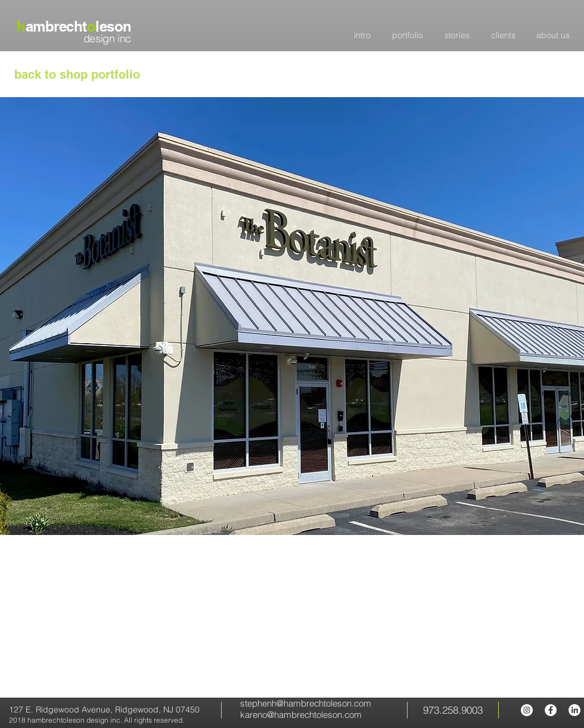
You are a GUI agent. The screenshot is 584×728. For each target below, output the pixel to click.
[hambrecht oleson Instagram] (527, 710)
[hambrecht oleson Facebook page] (551, 710)
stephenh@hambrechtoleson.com (306, 703)
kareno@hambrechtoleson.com (301, 715)
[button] (292, 316)
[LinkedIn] (574, 710)
